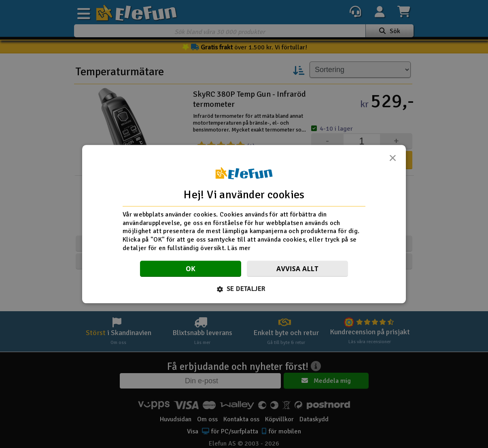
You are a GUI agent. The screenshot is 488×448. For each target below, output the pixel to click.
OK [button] (191, 269)
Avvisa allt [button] (297, 269)
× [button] (393, 160)
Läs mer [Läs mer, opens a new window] (239, 248)
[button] (244, 289)
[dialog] (244, 224)
